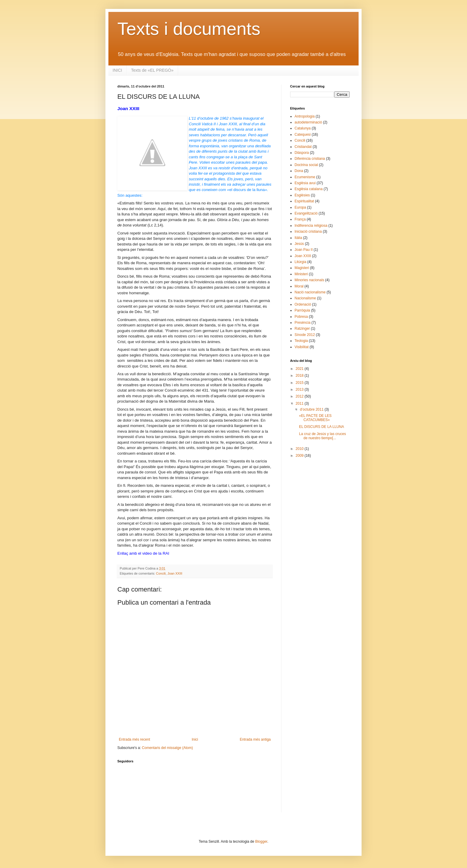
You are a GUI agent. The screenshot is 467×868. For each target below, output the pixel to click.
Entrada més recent (134, 739)
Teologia (301, 341)
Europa (300, 207)
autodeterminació (308, 122)
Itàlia (298, 238)
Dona (299, 171)
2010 (300, 449)
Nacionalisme (305, 298)
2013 (300, 390)
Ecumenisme (305, 177)
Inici (195, 739)
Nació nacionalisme (310, 292)
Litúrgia (300, 262)
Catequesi (303, 134)
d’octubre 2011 (312, 409)
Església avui (305, 183)
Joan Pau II (304, 250)
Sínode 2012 (305, 335)
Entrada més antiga (255, 739)
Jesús (299, 244)
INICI (117, 70)
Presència (302, 323)
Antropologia (305, 116)
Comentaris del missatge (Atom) (167, 748)
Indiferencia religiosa (311, 226)
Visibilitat (302, 347)
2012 (300, 396)
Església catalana (309, 189)
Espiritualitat (304, 201)
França (300, 219)
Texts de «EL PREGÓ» (152, 70)
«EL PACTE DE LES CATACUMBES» (315, 418)
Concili (161, 573)
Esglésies (302, 195)
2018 (300, 376)
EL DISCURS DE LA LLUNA (322, 427)
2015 (300, 383)
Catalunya (303, 128)
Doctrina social (306, 165)
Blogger (261, 842)
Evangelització (306, 213)
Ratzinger (302, 329)
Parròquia (302, 310)
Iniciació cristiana (308, 232)
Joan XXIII (175, 573)
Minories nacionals (309, 280)
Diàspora (302, 153)
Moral (299, 286)
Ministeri (301, 274)
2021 (300, 369)
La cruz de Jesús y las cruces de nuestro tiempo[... (322, 436)
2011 (300, 403)
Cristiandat (303, 147)
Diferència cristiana (310, 159)
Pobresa (301, 317)
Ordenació (303, 304)
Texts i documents (189, 29)
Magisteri (302, 268)
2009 (300, 456)
